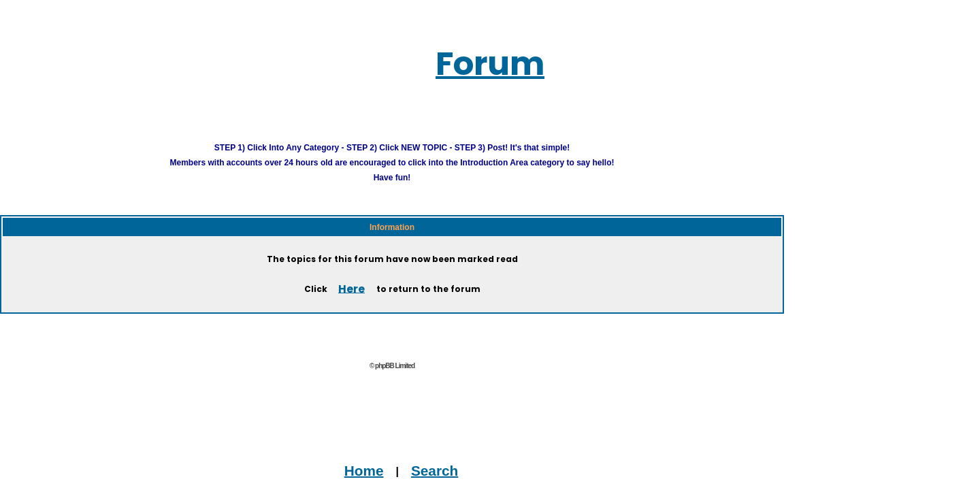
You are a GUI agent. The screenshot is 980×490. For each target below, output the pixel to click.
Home (369, 453)
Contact (335, 483)
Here (352, 271)
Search (411, 453)
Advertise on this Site (420, 483)
